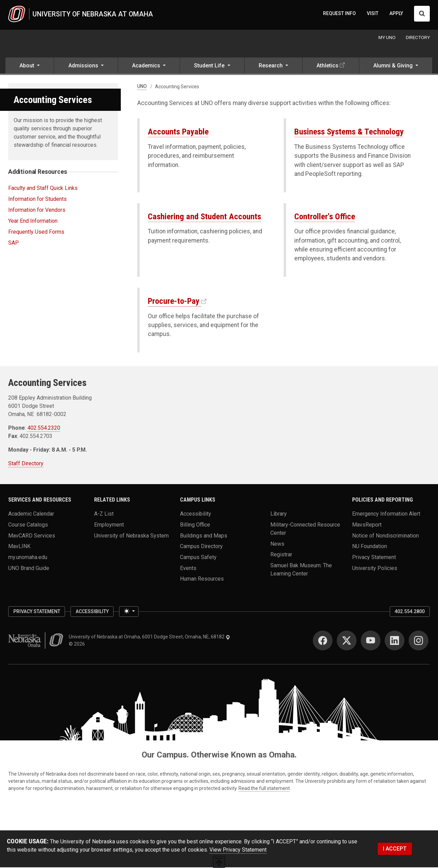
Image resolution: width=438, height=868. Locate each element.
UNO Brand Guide (29, 568)
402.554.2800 (410, 612)
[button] (30, 67)
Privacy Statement (374, 558)
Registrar (281, 555)
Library (279, 514)
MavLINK (19, 547)
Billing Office (195, 525)
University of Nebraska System (131, 536)
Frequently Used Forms (36, 232)
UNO (142, 87)
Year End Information (33, 221)
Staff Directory (26, 464)
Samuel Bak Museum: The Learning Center (301, 570)
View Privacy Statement (238, 850)
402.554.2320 (44, 429)
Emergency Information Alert (386, 514)
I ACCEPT (395, 849)
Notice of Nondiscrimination (385, 536)
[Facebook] (323, 641)
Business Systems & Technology (349, 132)
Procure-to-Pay (174, 301)
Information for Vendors (37, 210)
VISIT (373, 14)
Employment (109, 525)
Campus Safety (198, 558)
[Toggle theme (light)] (129, 612)
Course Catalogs (28, 525)
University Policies (375, 568)
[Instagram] (418, 641)
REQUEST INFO (339, 14)
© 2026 (78, 645)
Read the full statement (264, 789)
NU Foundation (370, 547)
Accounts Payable (178, 132)
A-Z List (104, 514)
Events (188, 568)
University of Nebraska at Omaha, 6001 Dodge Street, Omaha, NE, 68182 (150, 637)
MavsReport (367, 525)
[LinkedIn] (395, 641)
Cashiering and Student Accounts (204, 217)
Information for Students (37, 199)
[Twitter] (347, 641)
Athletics (327, 66)
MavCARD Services (32, 536)
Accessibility (196, 514)
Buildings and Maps (204, 536)
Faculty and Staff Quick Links (43, 188)
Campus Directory (201, 547)
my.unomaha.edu (28, 558)
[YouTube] (371, 641)
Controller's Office (325, 217)
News (277, 544)
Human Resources (202, 579)
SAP (14, 243)
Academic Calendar (31, 514)
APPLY (396, 14)
